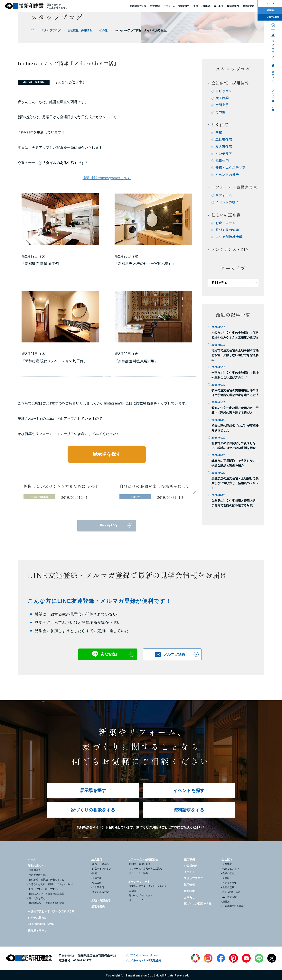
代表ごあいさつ (231, 869)
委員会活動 (228, 887)
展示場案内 (98, 907)
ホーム (32, 859)
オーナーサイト (137, 900)
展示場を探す (107, 454)
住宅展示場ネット (39, 930)
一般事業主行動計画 (233, 906)
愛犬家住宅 (224, 147)
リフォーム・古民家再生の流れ (146, 869)
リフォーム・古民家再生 (176, 6)
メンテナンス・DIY (230, 250)
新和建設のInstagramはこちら (107, 178)
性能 (95, 873)
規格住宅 (222, 161)
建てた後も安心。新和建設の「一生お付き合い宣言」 (48, 901)
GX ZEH (97, 883)
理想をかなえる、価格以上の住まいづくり (51, 884)
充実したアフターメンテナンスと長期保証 (148, 888)
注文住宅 (155, 6)
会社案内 (273, 33)
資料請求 (189, 891)
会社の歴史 (228, 873)
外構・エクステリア (231, 168)
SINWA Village (37, 918)
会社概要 (227, 864)
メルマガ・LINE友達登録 (146, 960)
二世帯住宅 (224, 140)
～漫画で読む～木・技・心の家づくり (51, 911)
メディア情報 (273, 94)
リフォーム (224, 196)
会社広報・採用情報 (80, 30)
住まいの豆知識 (226, 216)
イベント (189, 872)
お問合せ (273, 108)
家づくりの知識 (227, 231)
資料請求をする (189, 810)
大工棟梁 (222, 98)
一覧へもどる (107, 525)
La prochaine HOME (41, 924)
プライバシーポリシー (144, 955)
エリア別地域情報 (229, 238)
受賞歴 (226, 878)
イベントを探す (189, 790)
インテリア (224, 154)
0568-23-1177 (82, 960)
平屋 (219, 133)
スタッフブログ (273, 48)
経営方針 (227, 902)
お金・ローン (226, 224)
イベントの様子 (227, 175)
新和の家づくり (138, 6)
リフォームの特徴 (138, 873)
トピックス (224, 91)
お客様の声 (191, 866)
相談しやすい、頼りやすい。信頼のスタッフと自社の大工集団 (47, 891)
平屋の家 (97, 878)
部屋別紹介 (35, 870)
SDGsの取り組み (231, 892)
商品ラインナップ (102, 869)
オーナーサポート (273, 76)
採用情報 (273, 63)
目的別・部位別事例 (140, 864)
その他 (103, 30)
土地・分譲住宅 (202, 6)
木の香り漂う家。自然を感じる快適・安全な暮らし (47, 877)
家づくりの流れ (100, 864)
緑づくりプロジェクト (141, 895)
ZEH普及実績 (230, 897)
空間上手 (222, 105)
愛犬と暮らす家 (100, 892)
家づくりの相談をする (93, 810)
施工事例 (189, 859)
